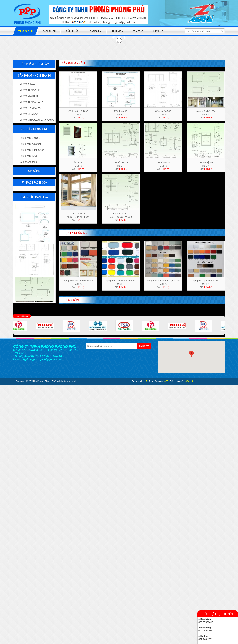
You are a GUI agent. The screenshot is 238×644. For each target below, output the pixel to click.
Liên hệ (158, 31)
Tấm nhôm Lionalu (30, 138)
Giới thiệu (49, 31)
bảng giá (96, 31)
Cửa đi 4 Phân (78, 214)
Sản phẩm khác (28, 162)
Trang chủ (26, 31)
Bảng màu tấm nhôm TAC (206, 281)
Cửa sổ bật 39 (163, 162)
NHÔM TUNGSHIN (30, 90)
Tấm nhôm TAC (28, 156)
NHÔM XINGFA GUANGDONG (37, 120)
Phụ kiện (118, 31)
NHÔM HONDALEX (31, 108)
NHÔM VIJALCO (29, 114)
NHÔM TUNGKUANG (32, 102)
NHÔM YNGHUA (29, 96)
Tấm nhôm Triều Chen (32, 150)
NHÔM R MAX (28, 84)
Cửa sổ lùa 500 (163, 111)
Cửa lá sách (78, 162)
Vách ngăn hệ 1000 (78, 111)
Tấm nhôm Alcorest (30, 144)
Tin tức (138, 31)
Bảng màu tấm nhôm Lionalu (78, 281)
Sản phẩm (73, 31)
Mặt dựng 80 (121, 111)
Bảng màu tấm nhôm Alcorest (120, 281)
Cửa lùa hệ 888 (206, 162)
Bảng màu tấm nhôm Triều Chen (163, 281)
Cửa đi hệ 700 (121, 214)
